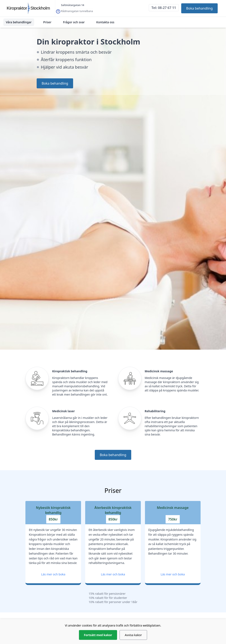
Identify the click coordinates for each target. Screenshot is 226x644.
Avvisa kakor (133, 635)
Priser (47, 22)
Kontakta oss (105, 22)
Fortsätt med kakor (98, 635)
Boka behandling (199, 8)
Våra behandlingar (19, 22)
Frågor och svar (74, 22)
